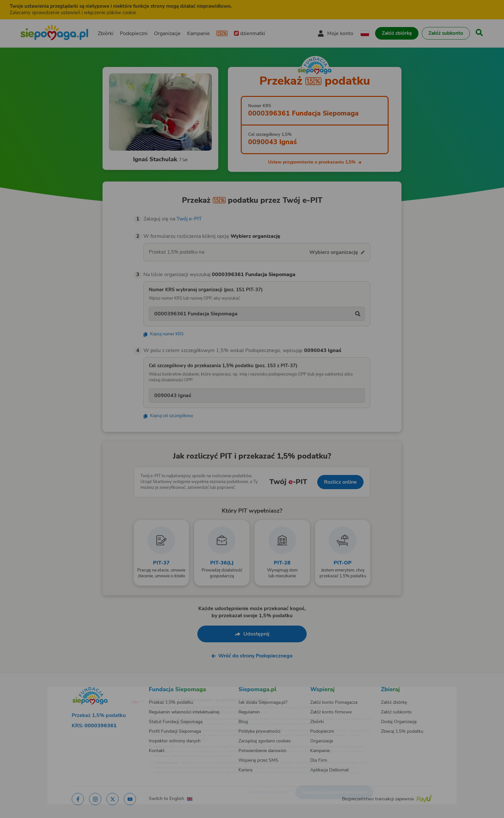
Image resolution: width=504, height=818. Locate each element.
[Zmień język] (111, 691)
